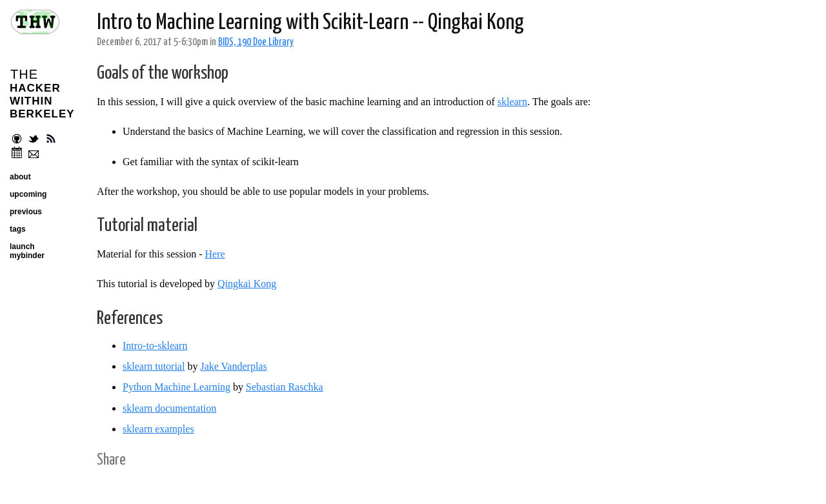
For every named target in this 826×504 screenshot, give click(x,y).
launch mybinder (27, 251)
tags (18, 229)
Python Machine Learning (176, 387)
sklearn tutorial (154, 366)
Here (215, 254)
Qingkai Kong (247, 284)
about (20, 177)
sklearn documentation (169, 408)
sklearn (512, 102)
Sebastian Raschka (285, 387)
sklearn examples (158, 429)
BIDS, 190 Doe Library (256, 42)
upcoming (28, 194)
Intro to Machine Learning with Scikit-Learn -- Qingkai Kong (310, 23)
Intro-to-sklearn (155, 346)
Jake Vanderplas (233, 366)
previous (26, 212)
